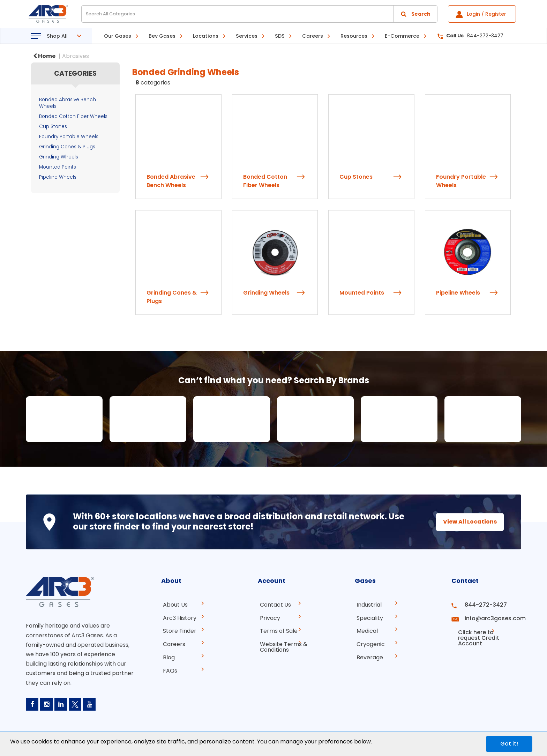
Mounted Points (58, 167)
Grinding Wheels (59, 157)
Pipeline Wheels (58, 177)
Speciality (368, 617)
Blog (167, 655)
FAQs (168, 668)
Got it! (509, 744)
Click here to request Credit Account (480, 633)
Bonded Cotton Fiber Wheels (73, 116)
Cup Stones (53, 127)
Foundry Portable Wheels (69, 137)
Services (247, 36)
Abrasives (76, 56)
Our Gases (118, 36)
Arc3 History (178, 617)
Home (44, 56)
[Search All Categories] (259, 14)
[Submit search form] (415, 14)
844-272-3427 (470, 36)
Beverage (368, 655)
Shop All (57, 36)
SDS (280, 36)
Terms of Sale (277, 630)
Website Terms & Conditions (282, 645)
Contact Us (273, 605)
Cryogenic (369, 642)
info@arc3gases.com (491, 617)
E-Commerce (402, 36)
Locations (206, 36)
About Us (174, 605)
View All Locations (464, 522)
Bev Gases (162, 36)
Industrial (367, 605)
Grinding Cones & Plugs (67, 147)
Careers (313, 36)
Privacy (268, 617)
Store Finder (178, 630)
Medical (365, 630)
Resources (354, 36)
